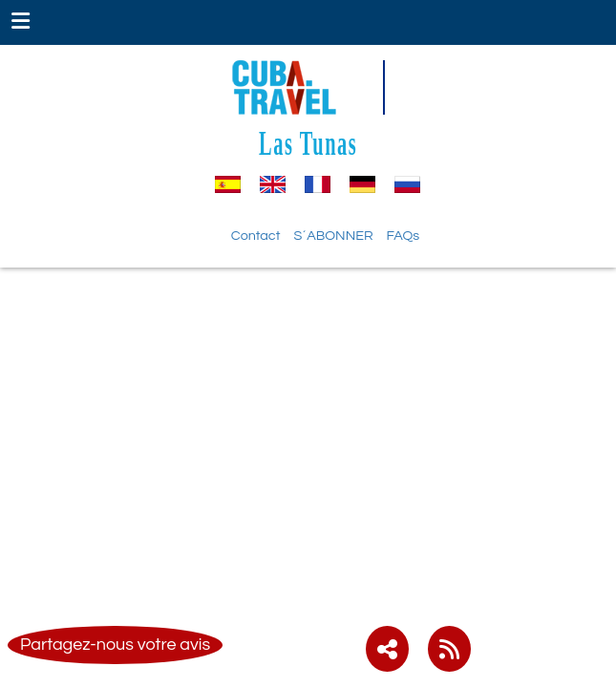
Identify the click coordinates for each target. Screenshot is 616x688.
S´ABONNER (333, 236)
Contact (256, 236)
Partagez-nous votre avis (115, 645)
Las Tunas (308, 143)
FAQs (404, 236)
